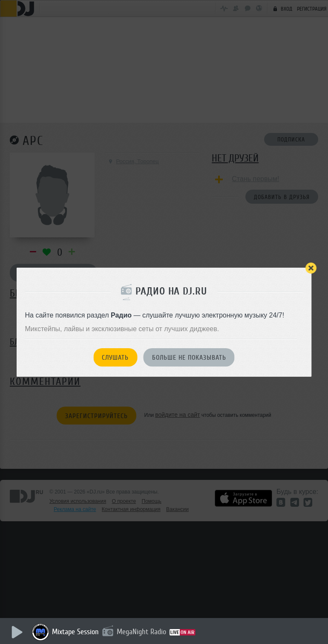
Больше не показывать (189, 358)
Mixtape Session (75, 632)
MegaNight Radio (141, 632)
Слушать (115, 358)
